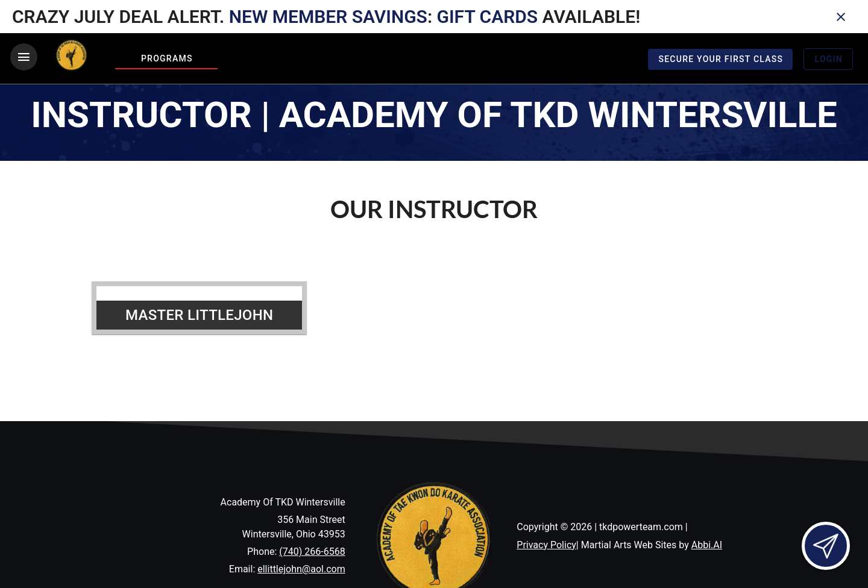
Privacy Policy (546, 545)
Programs (167, 58)
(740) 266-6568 (312, 552)
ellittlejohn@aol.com (301, 569)
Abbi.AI (707, 545)
